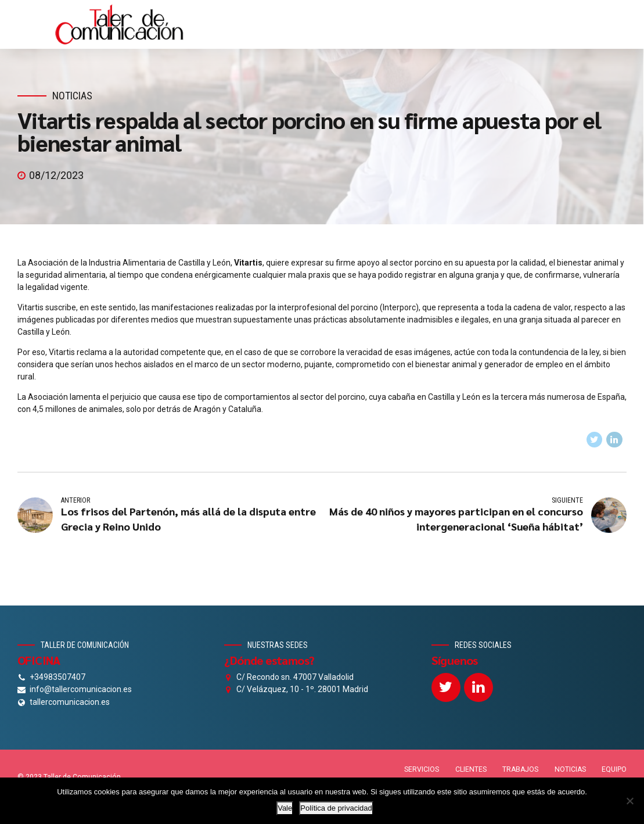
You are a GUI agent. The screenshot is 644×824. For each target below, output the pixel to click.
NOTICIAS (570, 769)
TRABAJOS (520, 769)
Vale (285, 808)
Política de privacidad (336, 808)
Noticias (72, 96)
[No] (629, 801)
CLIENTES (471, 769)
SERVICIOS (422, 769)
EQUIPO (614, 769)
